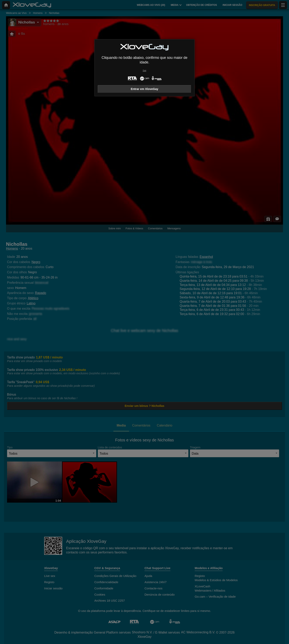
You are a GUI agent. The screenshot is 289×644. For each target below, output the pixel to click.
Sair (144, 71)
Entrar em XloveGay (145, 89)
